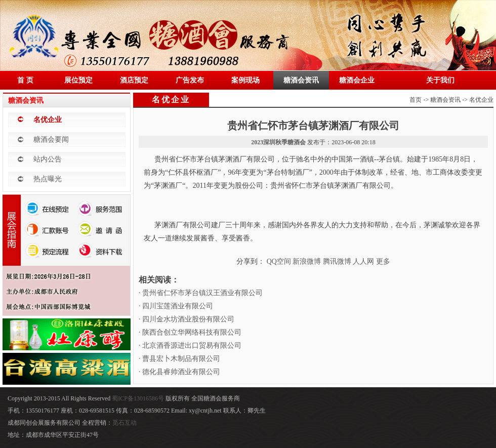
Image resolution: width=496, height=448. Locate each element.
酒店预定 (134, 80)
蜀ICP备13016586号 (139, 398)
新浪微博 (307, 261)
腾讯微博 (337, 261)
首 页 (25, 80)
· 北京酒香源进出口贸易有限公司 (190, 345)
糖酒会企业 (357, 80)
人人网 (363, 261)
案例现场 (245, 80)
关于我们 (440, 80)
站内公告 (48, 159)
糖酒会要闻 (51, 139)
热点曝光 (48, 179)
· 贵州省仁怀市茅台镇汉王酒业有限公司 (201, 293)
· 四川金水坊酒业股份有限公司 (187, 319)
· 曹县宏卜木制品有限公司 (179, 359)
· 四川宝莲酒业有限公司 (176, 306)
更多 (383, 261)
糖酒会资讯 (301, 80)
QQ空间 (279, 261)
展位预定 (78, 80)
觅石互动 (125, 423)
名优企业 (48, 120)
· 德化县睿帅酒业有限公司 (179, 372)
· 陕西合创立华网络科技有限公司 (190, 332)
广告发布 (190, 80)
